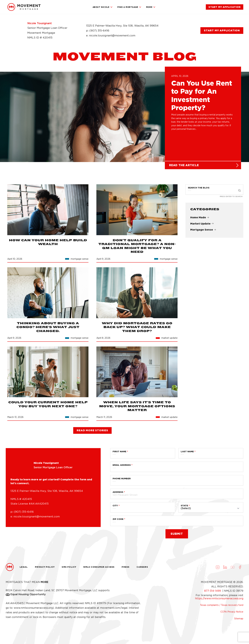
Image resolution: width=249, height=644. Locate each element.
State (184, 507)
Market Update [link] (202, 225)
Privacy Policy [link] (45, 568)
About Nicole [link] (103, 7)
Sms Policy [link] (69, 568)
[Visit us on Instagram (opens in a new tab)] (218, 568)
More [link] (151, 7)
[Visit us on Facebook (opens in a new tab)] (240, 568)
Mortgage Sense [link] (203, 231)
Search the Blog (199, 189)
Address (118, 493)
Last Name (187, 453)
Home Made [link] (200, 219)
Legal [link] (24, 568)
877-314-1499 (213, 592)
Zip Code (118, 521)
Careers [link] (142, 568)
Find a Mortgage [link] (129, 7)
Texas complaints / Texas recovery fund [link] (222, 606)
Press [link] (126, 568)
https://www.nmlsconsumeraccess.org (219, 600)
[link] (24, 7)
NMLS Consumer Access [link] (99, 568)
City (115, 507)
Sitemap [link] (239, 620)
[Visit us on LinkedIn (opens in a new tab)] (225, 568)
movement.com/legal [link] (114, 609)
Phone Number (122, 480)
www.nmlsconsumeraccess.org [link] (33, 609)
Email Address (122, 466)
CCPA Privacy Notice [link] (232, 613)
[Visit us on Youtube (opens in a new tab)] (232, 568)
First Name (119, 453)
